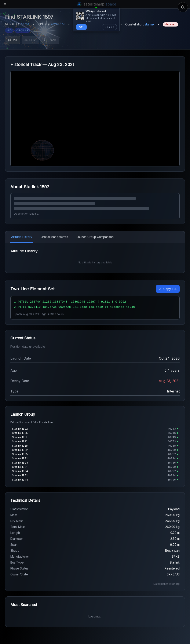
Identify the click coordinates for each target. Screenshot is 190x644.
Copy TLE (168, 289)
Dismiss (109, 27)
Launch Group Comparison (95, 237)
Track (50, 40)
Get (81, 27)
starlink (150, 24)
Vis (12, 40)
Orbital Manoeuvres (54, 237)
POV (30, 40)
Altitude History (22, 237)
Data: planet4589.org (167, 584)
